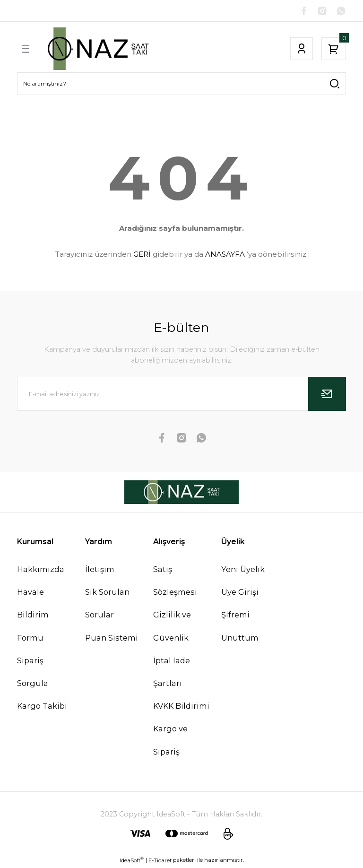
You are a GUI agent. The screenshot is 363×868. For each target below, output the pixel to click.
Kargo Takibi (42, 707)
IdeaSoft (132, 861)
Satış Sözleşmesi (175, 582)
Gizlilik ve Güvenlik (172, 627)
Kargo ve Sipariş (170, 741)
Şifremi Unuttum (240, 627)
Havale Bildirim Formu (33, 616)
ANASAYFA (225, 255)
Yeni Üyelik (243, 571)
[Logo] (97, 50)
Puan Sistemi (112, 639)
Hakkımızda (41, 571)
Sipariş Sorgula (33, 673)
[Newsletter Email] (181, 395)
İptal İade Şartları (172, 673)
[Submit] (327, 395)
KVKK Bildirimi (181, 707)
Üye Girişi (240, 593)
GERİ (142, 255)
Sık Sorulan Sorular (107, 605)
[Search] (181, 85)
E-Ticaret (160, 861)
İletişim (100, 571)
